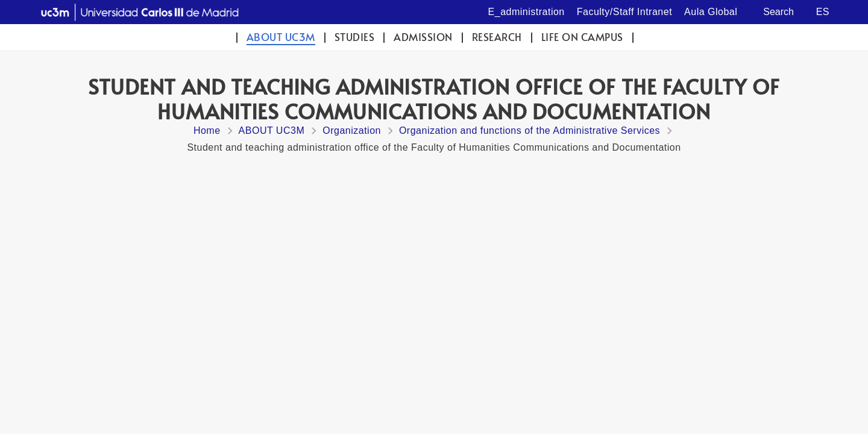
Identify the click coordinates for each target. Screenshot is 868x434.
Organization (352, 131)
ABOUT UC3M (281, 37)
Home (207, 131)
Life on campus (582, 37)
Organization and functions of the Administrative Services (530, 131)
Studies (355, 37)
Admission (423, 37)
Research (497, 37)
